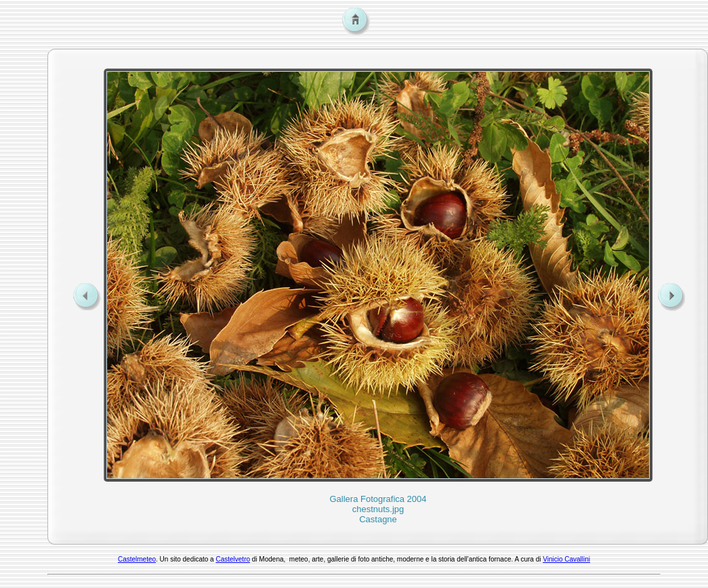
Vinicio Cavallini (566, 559)
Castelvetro (233, 559)
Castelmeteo (137, 559)
